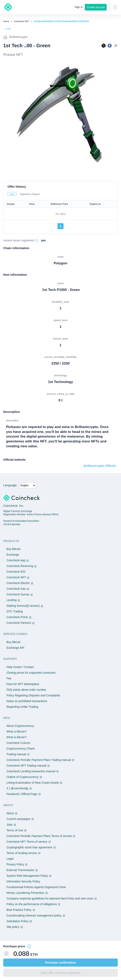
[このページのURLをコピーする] (116, 46)
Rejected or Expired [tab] (30, 194)
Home (6, 21)
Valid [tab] (12, 194)
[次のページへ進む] (67, 226)
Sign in (79, 7)
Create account (96, 7)
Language (10, 485)
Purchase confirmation (60, 963)
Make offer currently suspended (60, 973)
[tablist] (60, 194)
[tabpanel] (60, 215)
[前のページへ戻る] (54, 226)
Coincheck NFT (21, 21)
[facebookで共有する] (110, 46)
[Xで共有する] (104, 46)
